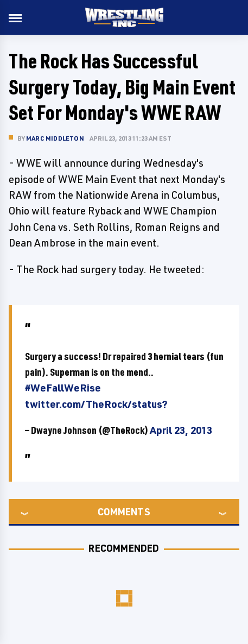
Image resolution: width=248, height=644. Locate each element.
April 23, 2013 (181, 430)
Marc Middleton (55, 138)
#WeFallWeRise (63, 388)
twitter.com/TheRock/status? (96, 404)
